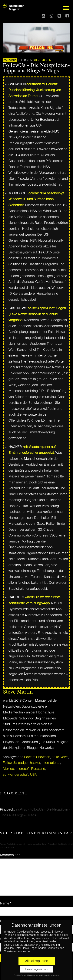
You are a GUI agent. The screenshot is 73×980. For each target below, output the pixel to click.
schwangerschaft (16, 775)
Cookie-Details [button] (20, 976)
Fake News (60, 757)
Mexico (8, 769)
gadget (23, 763)
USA (33, 775)
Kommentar (10, 855)
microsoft (23, 769)
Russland (38, 769)
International (51, 763)
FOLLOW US (10, 61)
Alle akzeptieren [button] (37, 961)
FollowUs (10, 763)
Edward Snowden (37, 757)
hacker (35, 763)
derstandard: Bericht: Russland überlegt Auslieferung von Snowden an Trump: (35, 90)
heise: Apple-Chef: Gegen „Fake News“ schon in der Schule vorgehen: (37, 314)
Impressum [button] (54, 976)
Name (6, 904)
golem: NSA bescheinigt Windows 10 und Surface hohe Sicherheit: (36, 199)
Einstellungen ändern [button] (36, 969)
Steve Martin (42, 60)
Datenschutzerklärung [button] (38, 976)
